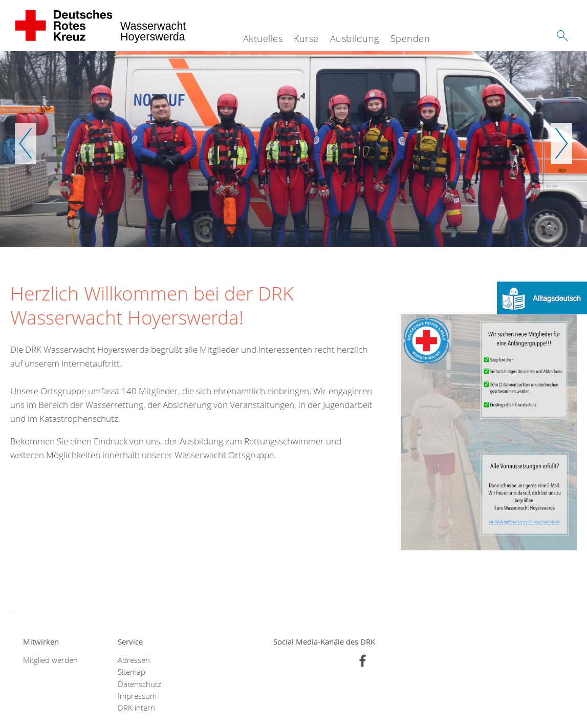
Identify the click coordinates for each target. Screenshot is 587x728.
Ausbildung (355, 38)
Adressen (134, 660)
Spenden (410, 38)
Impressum (137, 696)
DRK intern (136, 708)
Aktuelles (263, 38)
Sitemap (132, 672)
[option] (293, 149)
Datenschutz (139, 684)
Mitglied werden (50, 660)
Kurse (306, 38)
